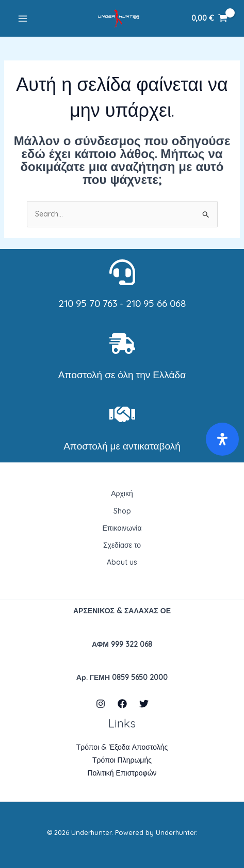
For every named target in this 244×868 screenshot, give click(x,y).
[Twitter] (144, 704)
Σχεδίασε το (122, 545)
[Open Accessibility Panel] (222, 439)
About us (122, 562)
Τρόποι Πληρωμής (122, 760)
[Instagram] (101, 704)
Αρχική (122, 493)
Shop (122, 511)
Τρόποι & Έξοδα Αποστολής (122, 747)
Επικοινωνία (122, 528)
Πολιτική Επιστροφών (122, 773)
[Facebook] (122, 704)
